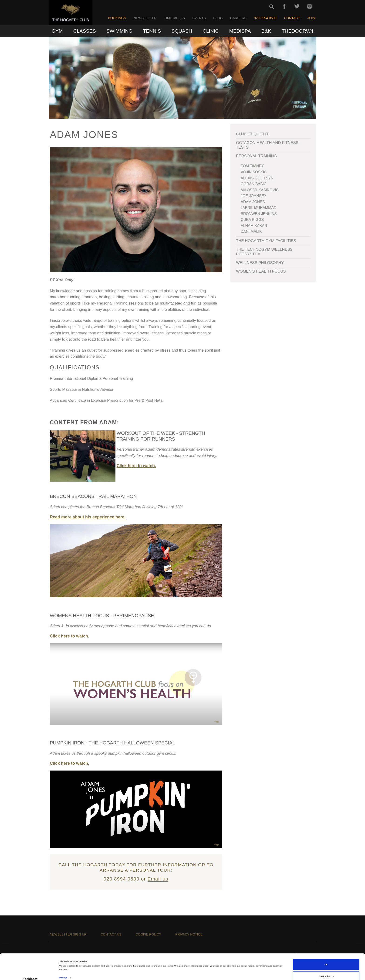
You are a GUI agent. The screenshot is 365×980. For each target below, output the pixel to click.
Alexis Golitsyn (257, 178)
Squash (182, 31)
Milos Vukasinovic (260, 190)
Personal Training (256, 156)
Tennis (152, 31)
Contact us (111, 934)
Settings (63, 970)
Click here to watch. (136, 466)
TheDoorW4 (297, 31)
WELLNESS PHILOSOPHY (260, 263)
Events (199, 18)
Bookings (117, 18)
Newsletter (145, 18)
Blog (218, 18)
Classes (85, 31)
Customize (326, 969)
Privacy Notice (189, 934)
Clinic (211, 31)
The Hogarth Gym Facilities (266, 241)
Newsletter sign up (68, 934)
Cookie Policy (149, 934)
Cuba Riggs (252, 220)
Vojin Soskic (254, 172)
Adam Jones (253, 202)
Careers (238, 18)
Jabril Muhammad (259, 208)
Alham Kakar (254, 226)
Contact (292, 18)
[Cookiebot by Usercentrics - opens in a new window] (30, 972)
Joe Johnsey (254, 196)
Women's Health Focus (261, 271)
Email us (158, 879)
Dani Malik (251, 231)
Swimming (119, 31)
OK (326, 957)
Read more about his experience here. (88, 517)
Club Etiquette (253, 134)
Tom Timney (252, 166)
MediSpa (240, 31)
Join (311, 18)
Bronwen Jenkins (259, 214)
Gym (57, 31)
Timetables (174, 18)
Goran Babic (254, 184)
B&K (266, 31)
